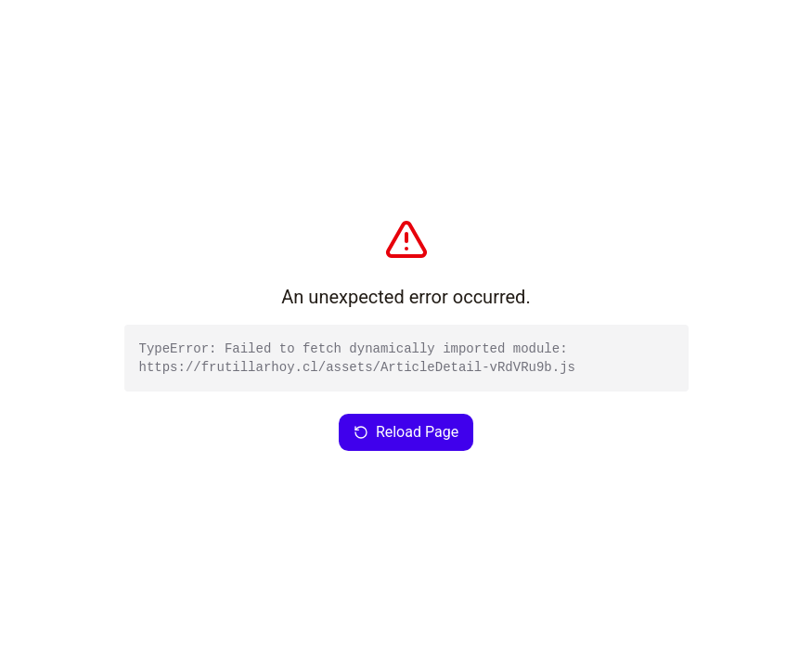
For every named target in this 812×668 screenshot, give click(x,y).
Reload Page (406, 432)
